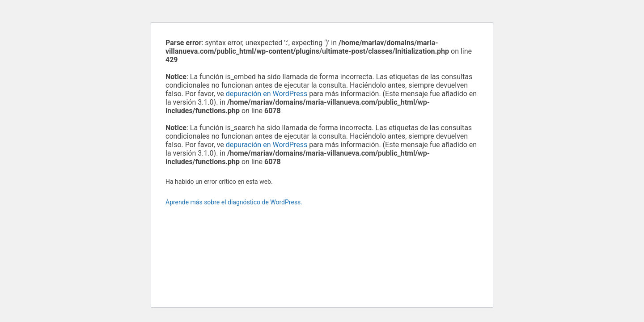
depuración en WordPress (267, 94)
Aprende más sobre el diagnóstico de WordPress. (234, 202)
